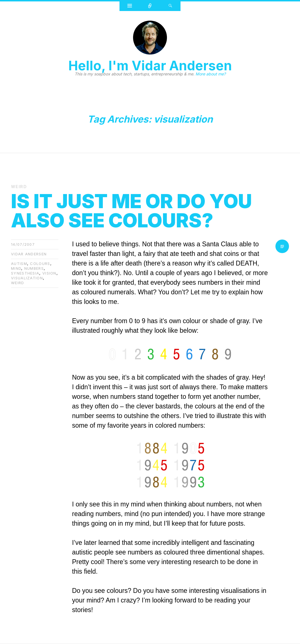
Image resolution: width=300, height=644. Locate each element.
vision (49, 273)
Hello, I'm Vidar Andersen (150, 66)
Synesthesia (25, 273)
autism (19, 264)
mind (16, 268)
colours (40, 264)
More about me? (211, 74)
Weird (19, 187)
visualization (27, 278)
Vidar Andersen (29, 254)
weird (18, 283)
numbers (34, 268)
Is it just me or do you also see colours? (131, 211)
